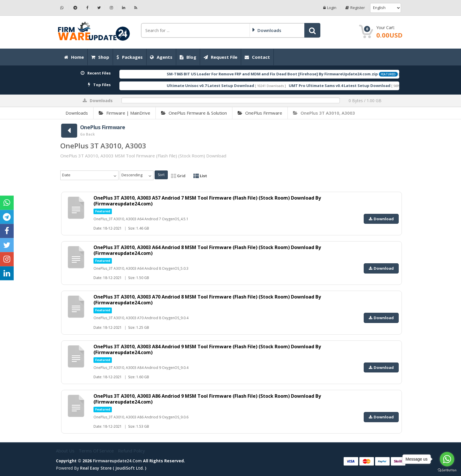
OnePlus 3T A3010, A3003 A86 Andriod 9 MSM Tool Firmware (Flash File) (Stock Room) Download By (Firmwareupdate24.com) (207, 399)
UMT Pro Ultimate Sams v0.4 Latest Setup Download (358, 86)
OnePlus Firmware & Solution (194, 113)
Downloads (77, 113)
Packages (130, 57)
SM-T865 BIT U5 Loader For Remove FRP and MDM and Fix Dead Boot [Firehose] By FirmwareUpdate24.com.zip (291, 74)
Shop (100, 57)
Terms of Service (97, 451)
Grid (178, 176)
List (200, 176)
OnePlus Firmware (260, 113)
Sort (161, 175)
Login (330, 8)
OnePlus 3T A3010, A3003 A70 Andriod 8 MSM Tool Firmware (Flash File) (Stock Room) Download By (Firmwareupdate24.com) (207, 300)
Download (381, 219)
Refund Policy (131, 451)
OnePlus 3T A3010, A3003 (324, 113)
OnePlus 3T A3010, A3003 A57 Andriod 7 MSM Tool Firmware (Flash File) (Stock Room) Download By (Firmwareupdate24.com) (207, 201)
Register (355, 8)
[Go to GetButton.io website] (447, 470)
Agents (161, 57)
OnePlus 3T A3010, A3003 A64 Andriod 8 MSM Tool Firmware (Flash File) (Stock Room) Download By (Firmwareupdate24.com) (207, 250)
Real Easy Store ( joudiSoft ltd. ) (113, 468)
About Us (66, 451)
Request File (220, 57)
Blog (188, 57)
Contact (257, 57)
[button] (312, 30)
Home (74, 57)
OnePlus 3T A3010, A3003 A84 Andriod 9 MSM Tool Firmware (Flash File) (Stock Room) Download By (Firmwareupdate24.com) (207, 349)
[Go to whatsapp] (447, 459)
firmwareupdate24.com (117, 461)
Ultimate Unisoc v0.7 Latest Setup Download (229, 86)
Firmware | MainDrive (124, 113)
